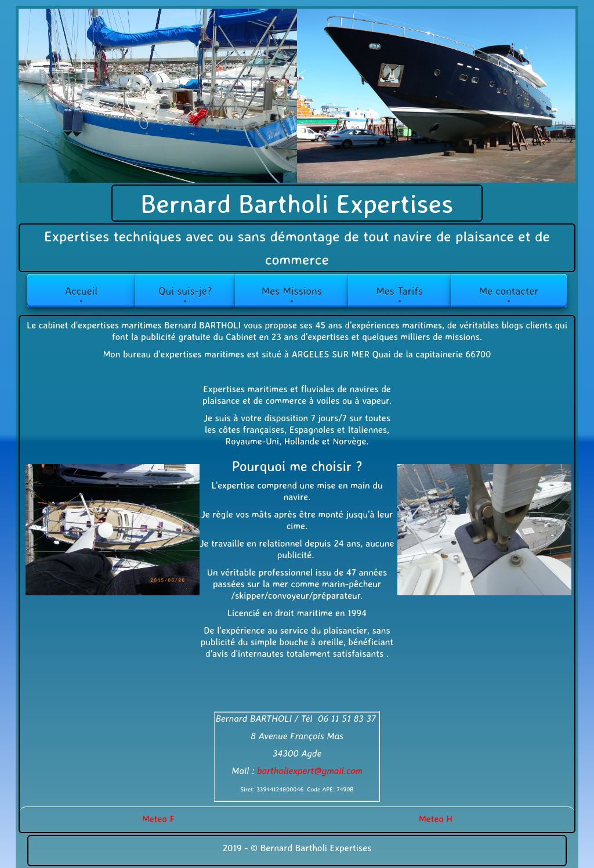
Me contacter (509, 291)
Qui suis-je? (185, 291)
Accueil (81, 291)
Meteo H (436, 819)
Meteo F (158, 819)
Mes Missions (292, 291)
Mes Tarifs (399, 291)
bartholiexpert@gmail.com (310, 771)
